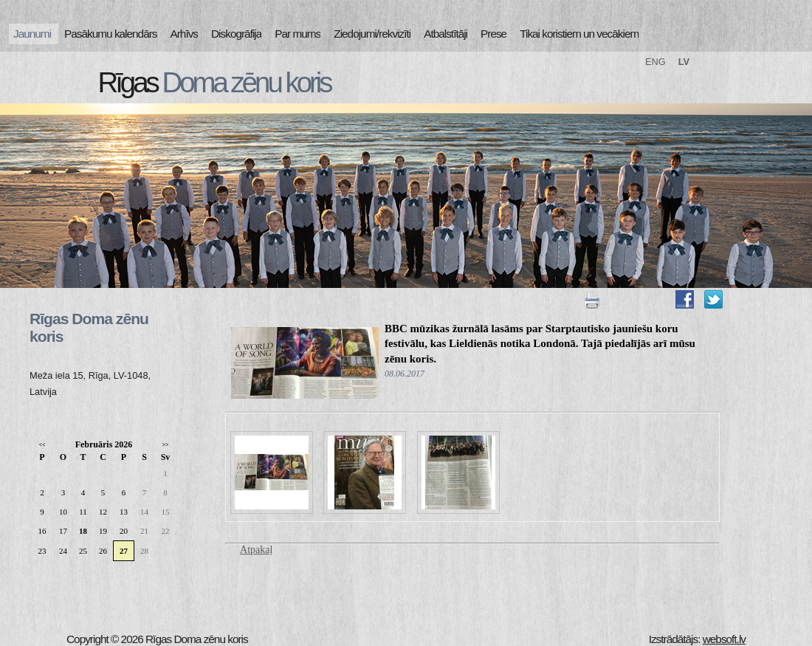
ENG (656, 62)
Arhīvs (185, 34)
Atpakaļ (256, 550)
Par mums (297, 34)
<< (42, 445)
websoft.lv (724, 639)
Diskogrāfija (236, 34)
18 (83, 531)
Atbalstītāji (445, 34)
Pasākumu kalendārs (110, 34)
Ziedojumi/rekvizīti (372, 34)
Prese (493, 34)
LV (684, 62)
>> (165, 445)
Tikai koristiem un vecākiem (579, 34)
